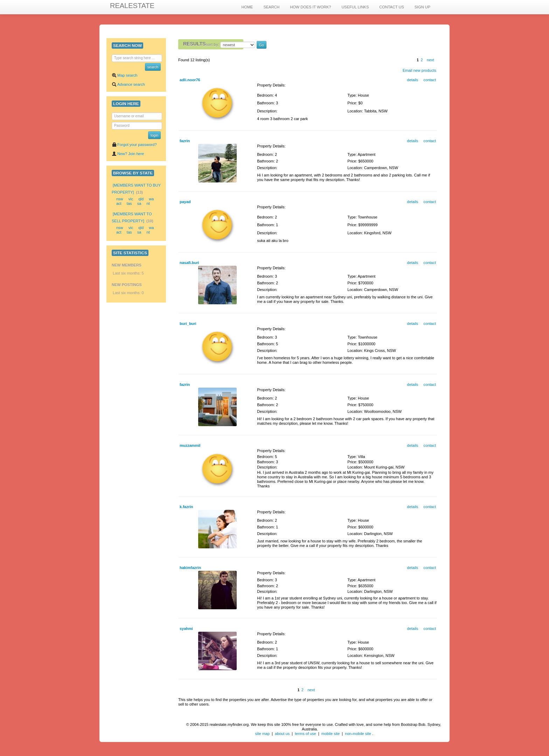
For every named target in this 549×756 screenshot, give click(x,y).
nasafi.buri (189, 263)
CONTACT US (392, 7)
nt (148, 203)
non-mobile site (358, 734)
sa (139, 203)
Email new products (419, 70)
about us (282, 734)
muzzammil (190, 445)
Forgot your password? (134, 145)
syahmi (186, 629)
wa (151, 199)
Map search (124, 75)
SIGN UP (422, 7)
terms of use (305, 734)
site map (262, 734)
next (430, 60)
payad (185, 202)
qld (141, 199)
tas (129, 203)
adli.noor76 (190, 80)
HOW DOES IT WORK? (310, 7)
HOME (247, 7)
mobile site (331, 734)
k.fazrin (186, 507)
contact (430, 80)
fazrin (185, 141)
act (119, 203)
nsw (120, 199)
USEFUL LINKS (355, 7)
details (413, 80)
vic (131, 199)
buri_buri (188, 324)
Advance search (128, 84)
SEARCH (271, 7)
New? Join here (128, 154)
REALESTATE (132, 6)
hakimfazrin (190, 568)
